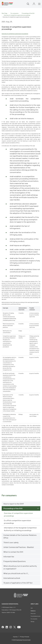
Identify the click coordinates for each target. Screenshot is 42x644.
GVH (32, 608)
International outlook (12, 578)
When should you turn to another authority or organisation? (20, 567)
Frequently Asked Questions (15, 561)
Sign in (34, 4)
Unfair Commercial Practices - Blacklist (19, 547)
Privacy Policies (25, 637)
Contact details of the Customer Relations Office (20, 536)
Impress (15, 637)
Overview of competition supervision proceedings (18, 514)
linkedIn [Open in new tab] (7, 627)
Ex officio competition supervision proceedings (17, 522)
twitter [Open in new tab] (15, 627)
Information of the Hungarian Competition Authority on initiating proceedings (20, 529)
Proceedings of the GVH (13, 508)
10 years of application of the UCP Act (18, 583)
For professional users (36, 616)
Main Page (4, 13)
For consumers (15, 13)
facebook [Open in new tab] (3, 627)
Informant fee (9, 557)
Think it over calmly (11, 542)
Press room (33, 613)
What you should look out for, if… (16, 573)
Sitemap (32, 622)
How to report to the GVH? (14, 504)
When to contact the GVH (13, 552)
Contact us (33, 611)
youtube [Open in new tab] (19, 627)
